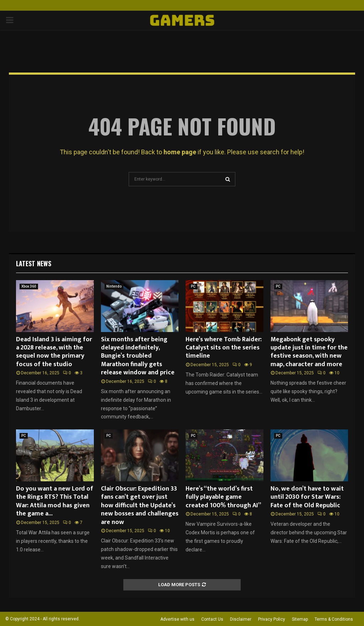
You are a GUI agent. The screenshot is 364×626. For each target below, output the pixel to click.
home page (180, 152)
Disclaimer (241, 619)
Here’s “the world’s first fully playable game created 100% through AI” (223, 497)
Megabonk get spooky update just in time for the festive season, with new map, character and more (309, 352)
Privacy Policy (272, 619)
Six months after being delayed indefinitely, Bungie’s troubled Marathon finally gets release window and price (138, 356)
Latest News (34, 263)
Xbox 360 (29, 286)
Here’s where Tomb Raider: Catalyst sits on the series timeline (224, 348)
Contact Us (212, 619)
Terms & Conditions (334, 619)
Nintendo (114, 286)
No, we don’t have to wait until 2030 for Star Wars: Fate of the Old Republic (307, 497)
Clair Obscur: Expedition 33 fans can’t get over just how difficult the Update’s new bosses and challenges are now (140, 505)
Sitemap (300, 619)
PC (193, 286)
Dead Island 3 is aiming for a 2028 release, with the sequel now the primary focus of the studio (54, 352)
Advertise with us (177, 619)
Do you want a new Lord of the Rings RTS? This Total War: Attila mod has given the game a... (55, 501)
